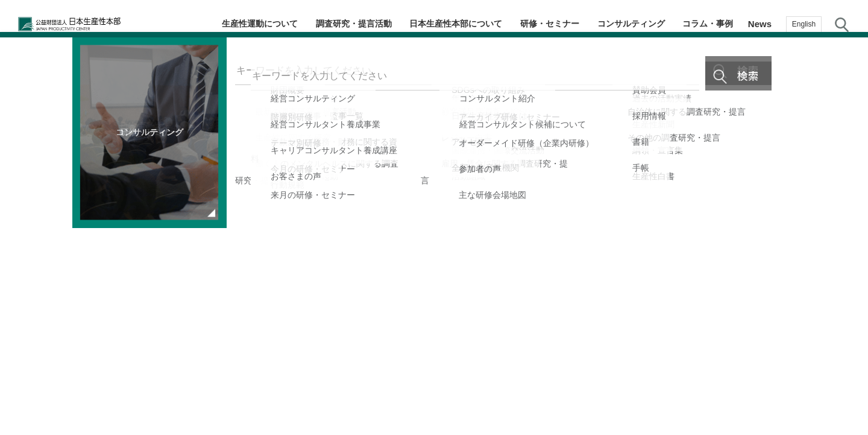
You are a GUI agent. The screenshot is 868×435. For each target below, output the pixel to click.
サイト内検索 (842, 24)
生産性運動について (264, 24)
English (804, 24)
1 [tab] (423, 356)
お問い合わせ (844, 322)
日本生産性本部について (460, 24)
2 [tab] (435, 356)
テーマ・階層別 (844, 130)
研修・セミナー (554, 24)
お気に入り (844, 276)
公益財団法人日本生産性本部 (95, 24)
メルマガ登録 (844, 227)
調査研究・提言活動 (358, 24)
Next (470, 211)
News (760, 24)
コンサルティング (634, 24)
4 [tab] (459, 356)
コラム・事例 (709, 24)
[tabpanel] (247, 211)
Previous (23, 211)
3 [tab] (447, 356)
